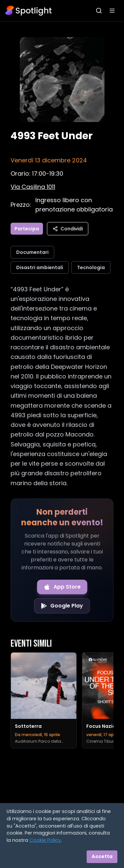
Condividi (68, 229)
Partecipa (27, 229)
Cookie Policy (45, 840)
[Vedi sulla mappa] (33, 187)
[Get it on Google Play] (62, 606)
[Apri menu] (112, 11)
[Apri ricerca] (99, 11)
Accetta (102, 856)
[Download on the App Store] (62, 587)
